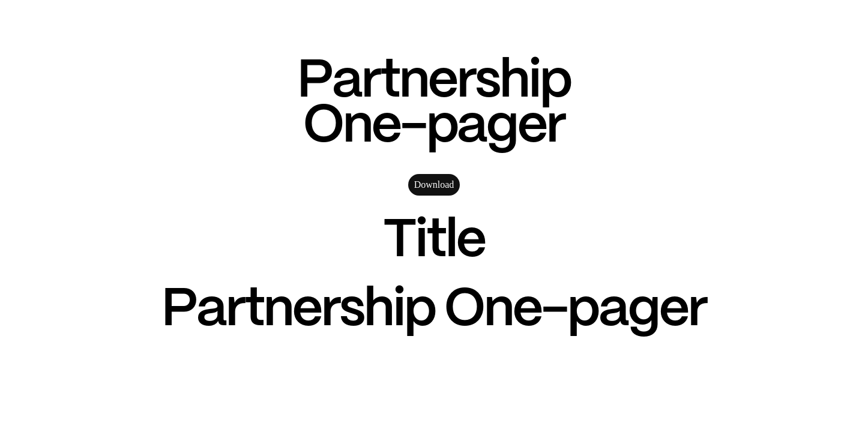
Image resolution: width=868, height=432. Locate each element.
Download (434, 184)
